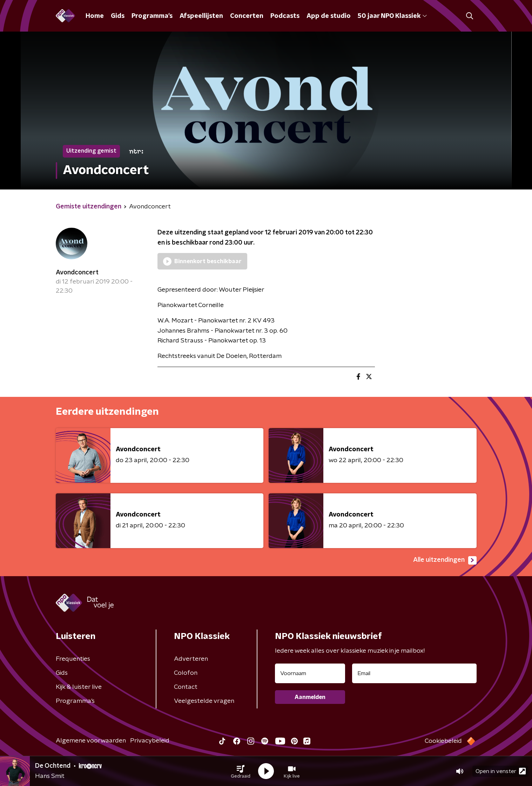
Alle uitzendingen (445, 560)
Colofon (186, 673)
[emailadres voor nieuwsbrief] (414, 673)
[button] (241, 771)
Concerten (247, 16)
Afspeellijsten (201, 16)
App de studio (329, 16)
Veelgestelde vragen (204, 701)
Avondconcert (77, 273)
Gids (118, 16)
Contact (186, 687)
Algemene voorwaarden (91, 741)
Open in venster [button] (501, 771)
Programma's (152, 16)
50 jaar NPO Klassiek (392, 16)
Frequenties (73, 659)
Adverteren (191, 659)
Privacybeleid (150, 741)
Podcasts (285, 16)
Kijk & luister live (79, 687)
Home (95, 16)
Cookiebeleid (443, 741)
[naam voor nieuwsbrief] (310, 673)
